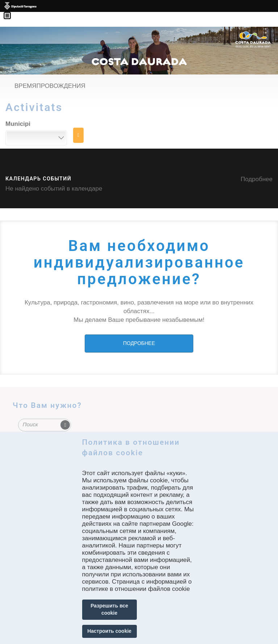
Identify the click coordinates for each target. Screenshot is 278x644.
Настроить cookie (109, 631)
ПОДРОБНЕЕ (139, 343)
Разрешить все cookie (109, 609)
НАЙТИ (78, 135)
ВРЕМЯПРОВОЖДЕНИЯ (50, 86)
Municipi (18, 124)
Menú (11, 11)
